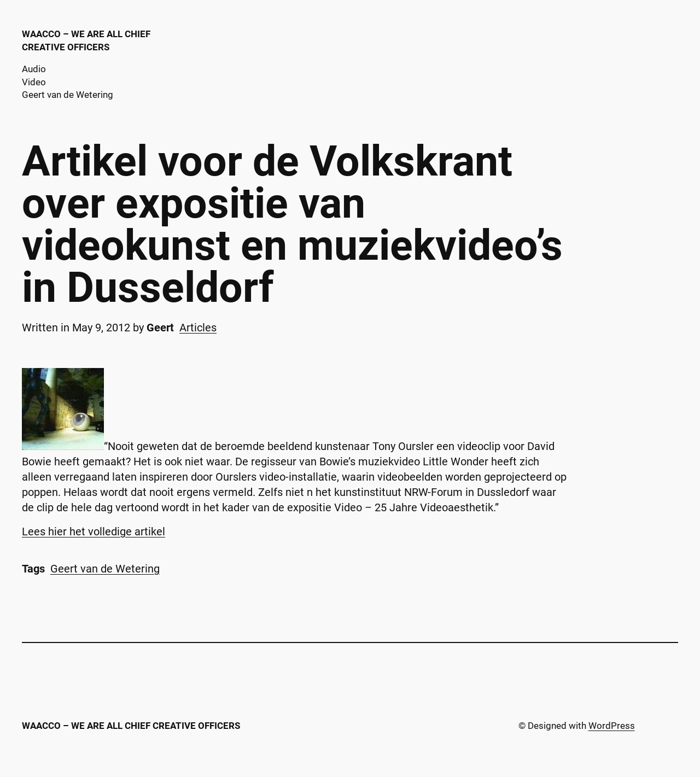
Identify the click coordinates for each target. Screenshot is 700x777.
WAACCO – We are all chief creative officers (131, 726)
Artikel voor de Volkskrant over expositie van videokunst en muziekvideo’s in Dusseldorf (292, 224)
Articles (198, 328)
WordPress (612, 726)
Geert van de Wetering (105, 569)
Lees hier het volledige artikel (94, 531)
